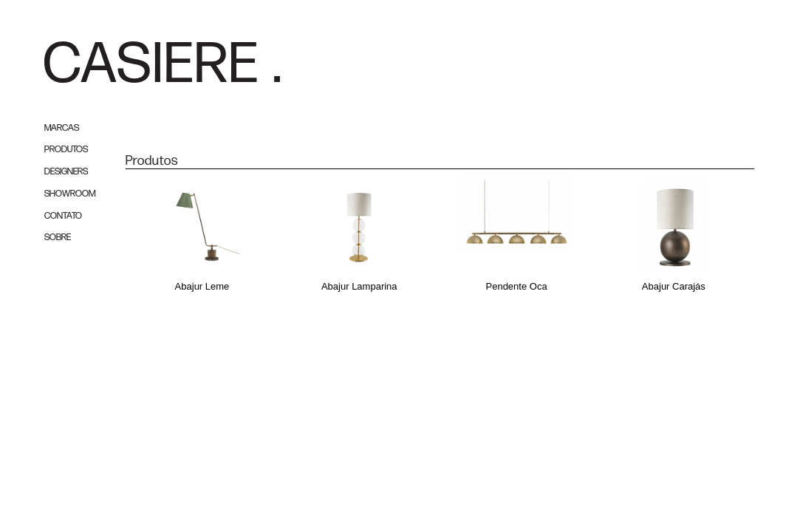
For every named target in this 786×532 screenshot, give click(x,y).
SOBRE (58, 238)
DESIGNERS (66, 172)
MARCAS (62, 128)
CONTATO (63, 216)
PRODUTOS (66, 150)
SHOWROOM (70, 194)
